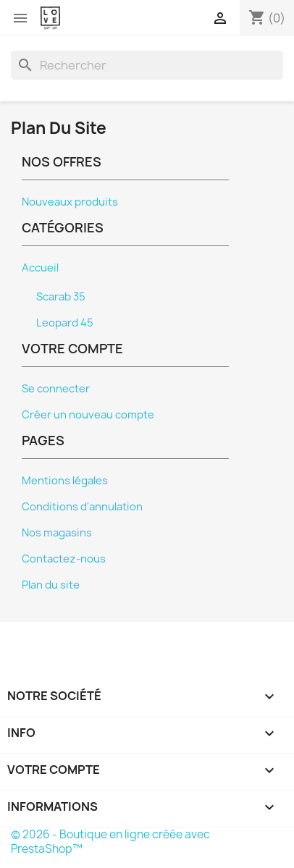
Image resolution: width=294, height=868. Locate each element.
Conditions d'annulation (82, 507)
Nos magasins (57, 533)
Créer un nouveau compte (88, 415)
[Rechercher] (147, 65)
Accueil (40, 268)
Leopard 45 (65, 323)
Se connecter (56, 389)
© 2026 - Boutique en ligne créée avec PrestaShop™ (110, 842)
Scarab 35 (61, 297)
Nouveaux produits (70, 202)
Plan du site (51, 585)
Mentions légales (65, 481)
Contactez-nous (64, 559)
